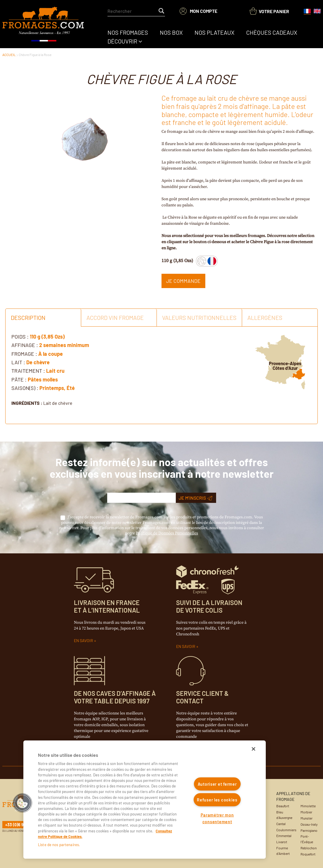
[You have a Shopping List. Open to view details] (269, 11)
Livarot (282, 842)
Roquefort (308, 854)
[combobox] (136, 11)
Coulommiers (286, 830)
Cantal (281, 824)
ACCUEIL (9, 55)
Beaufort (283, 806)
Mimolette (308, 806)
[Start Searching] (162, 11)
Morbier (306, 812)
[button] (22, 803)
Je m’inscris (196, 498)
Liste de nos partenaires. (59, 845)
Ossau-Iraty (309, 824)
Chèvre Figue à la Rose (35, 55)
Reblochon (309, 848)
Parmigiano (309, 830)
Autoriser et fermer (217, 784)
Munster (306, 818)
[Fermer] (253, 749)
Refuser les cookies (217, 800)
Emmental (284, 836)
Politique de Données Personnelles (167, 533)
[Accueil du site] (44, 25)
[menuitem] (128, 32)
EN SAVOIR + (85, 640)
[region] (145, 800)
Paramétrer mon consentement (217, 818)
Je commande (183, 281)
